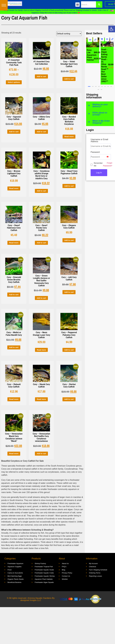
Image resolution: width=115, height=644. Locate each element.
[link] (112, 29)
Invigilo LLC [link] (35, 600)
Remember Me (98, 164)
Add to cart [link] (41, 76)
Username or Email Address (99, 141)
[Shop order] (69, 34)
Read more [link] (69, 137)
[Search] (99, 4)
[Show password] (108, 157)
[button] (4, 5)
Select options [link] (14, 82)
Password (95, 152)
